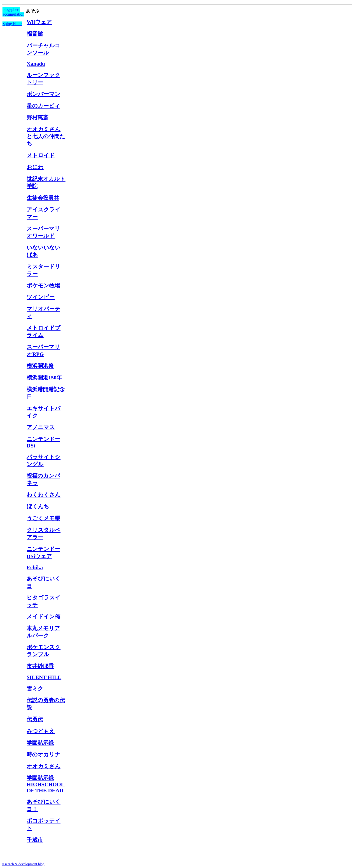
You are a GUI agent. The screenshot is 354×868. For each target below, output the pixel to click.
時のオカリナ (43, 754)
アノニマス (41, 427)
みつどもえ (41, 731)
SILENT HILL (44, 677)
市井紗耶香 (40, 666)
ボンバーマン (43, 94)
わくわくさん (44, 495)
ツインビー (41, 297)
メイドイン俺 (43, 617)
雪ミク (35, 688)
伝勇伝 (35, 719)
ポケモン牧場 (43, 286)
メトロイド (41, 155)
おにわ (35, 167)
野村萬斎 (37, 118)
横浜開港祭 (40, 366)
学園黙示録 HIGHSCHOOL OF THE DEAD (46, 784)
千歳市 (35, 840)
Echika (35, 567)
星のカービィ (43, 106)
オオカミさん (44, 766)
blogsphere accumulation (13, 12)
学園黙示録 (40, 743)
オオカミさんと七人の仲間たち (46, 136)
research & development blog (23, 864)
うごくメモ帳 (43, 518)
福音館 (35, 34)
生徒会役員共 (43, 198)
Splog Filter (12, 24)
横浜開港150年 (44, 378)
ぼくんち (38, 506)
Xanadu (36, 64)
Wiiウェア (39, 22)
